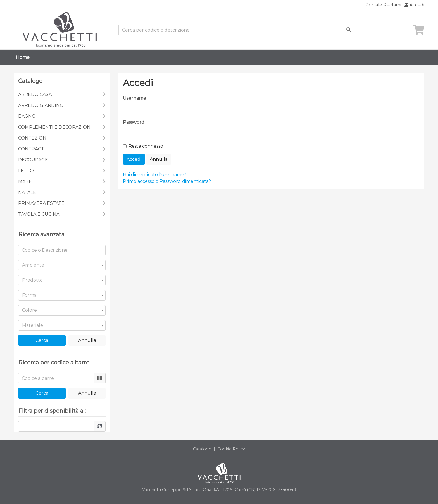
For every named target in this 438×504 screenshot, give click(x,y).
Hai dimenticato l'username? (155, 175)
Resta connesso (146, 146)
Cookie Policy (231, 449)
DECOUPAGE (33, 160)
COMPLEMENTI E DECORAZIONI (55, 127)
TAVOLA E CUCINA (39, 214)
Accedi (414, 5)
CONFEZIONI (33, 138)
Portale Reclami (383, 5)
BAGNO (27, 116)
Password (134, 122)
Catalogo (202, 449)
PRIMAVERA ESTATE (41, 203)
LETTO (26, 171)
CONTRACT (31, 149)
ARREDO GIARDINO (41, 105)
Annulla (87, 340)
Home (23, 57)
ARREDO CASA (35, 94)
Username (135, 98)
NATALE (27, 192)
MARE (25, 182)
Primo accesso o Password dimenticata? (167, 181)
